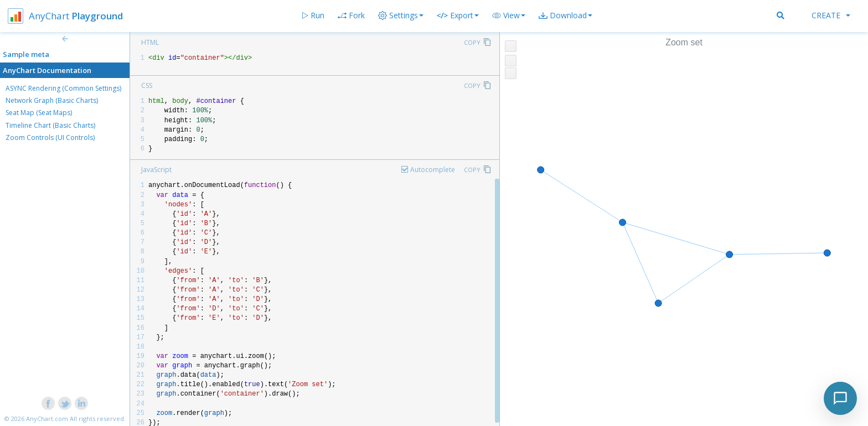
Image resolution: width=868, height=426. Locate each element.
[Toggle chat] (840, 398)
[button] (509, 15)
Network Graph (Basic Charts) (52, 100)
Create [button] (831, 15)
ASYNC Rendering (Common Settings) (63, 88)
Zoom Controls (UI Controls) (50, 137)
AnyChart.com (47, 419)
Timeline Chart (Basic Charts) (50, 125)
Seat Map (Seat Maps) (39, 113)
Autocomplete (433, 170)
